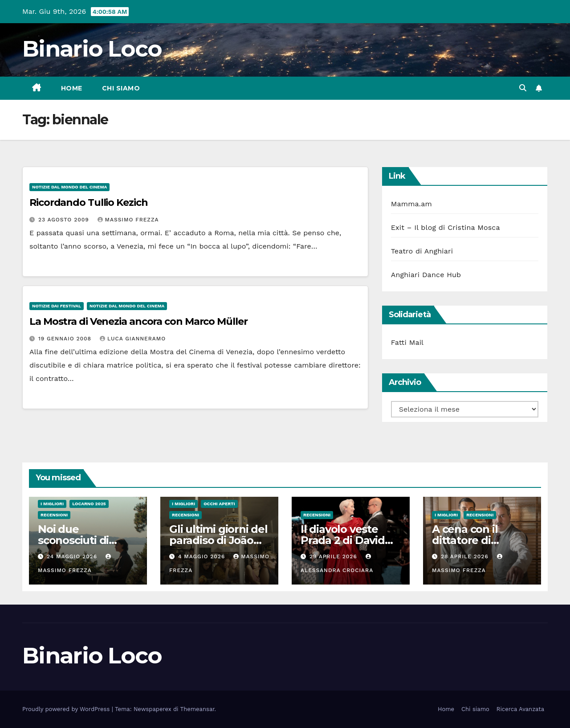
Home (72, 88)
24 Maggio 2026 (73, 556)
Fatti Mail (407, 342)
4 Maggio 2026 (203, 556)
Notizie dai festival (57, 306)
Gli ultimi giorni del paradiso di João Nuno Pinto (218, 540)
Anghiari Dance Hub (426, 275)
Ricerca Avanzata (520, 709)
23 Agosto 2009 (65, 220)
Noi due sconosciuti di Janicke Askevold (83, 540)
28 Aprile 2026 (466, 556)
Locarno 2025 (89, 504)
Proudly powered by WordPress (67, 709)
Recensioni (54, 515)
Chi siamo (121, 88)
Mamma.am (411, 204)
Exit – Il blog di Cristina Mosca (446, 227)
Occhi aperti (219, 504)
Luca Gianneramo (133, 339)
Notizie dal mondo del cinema (69, 187)
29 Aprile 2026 (334, 556)
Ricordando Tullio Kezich (89, 202)
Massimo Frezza (128, 220)
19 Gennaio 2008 (66, 339)
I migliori (52, 504)
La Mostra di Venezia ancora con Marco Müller (138, 321)
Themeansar (197, 709)
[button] (523, 88)
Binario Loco (92, 49)
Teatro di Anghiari (422, 251)
